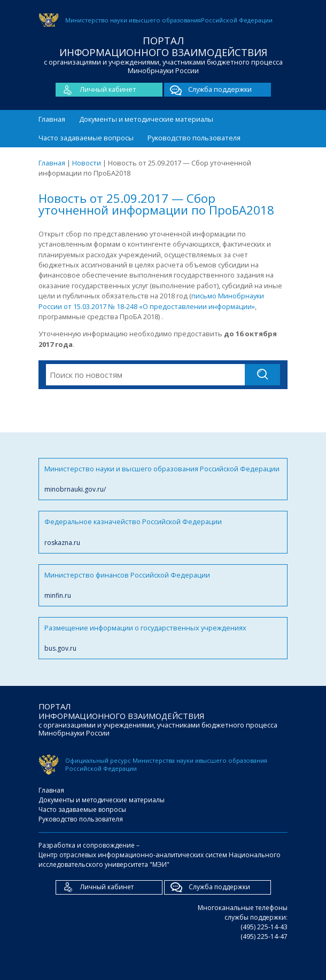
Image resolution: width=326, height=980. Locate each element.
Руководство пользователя (194, 138)
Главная (52, 119)
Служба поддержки (208, 90)
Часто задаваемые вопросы (86, 138)
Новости (87, 163)
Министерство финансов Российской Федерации (163, 585)
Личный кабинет (96, 90)
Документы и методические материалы (146, 119)
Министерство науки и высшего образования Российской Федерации (163, 479)
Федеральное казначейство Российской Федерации (163, 532)
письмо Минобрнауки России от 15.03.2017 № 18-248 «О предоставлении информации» (151, 301)
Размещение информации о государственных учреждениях (163, 638)
